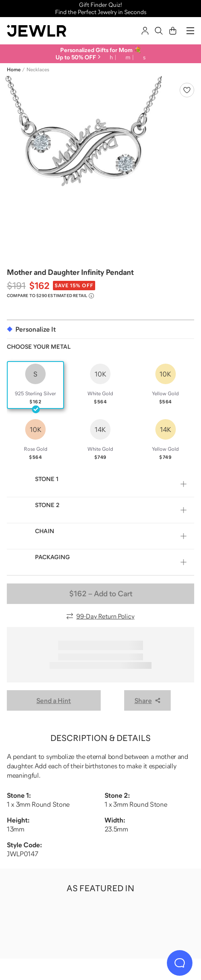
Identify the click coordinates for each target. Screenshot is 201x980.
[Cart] (173, 31)
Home (14, 70)
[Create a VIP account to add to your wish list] (187, 90)
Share (147, 700)
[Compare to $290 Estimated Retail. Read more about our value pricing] (50, 296)
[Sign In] (145, 31)
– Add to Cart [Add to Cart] (101, 594)
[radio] (35, 385)
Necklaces (38, 70)
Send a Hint (54, 700)
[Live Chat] (180, 963)
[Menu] (190, 31)
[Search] (159, 31)
